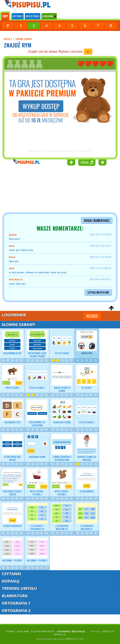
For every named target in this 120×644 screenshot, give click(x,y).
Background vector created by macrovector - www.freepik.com (60, 151)
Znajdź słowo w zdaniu (62, 379)
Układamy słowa (37, 446)
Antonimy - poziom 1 (12, 550)
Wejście (92, 316)
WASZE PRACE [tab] (33, 16)
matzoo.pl (108, 631)
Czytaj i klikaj (62, 343)
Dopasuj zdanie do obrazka (87, 448)
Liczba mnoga (87, 481)
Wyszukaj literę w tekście (12, 482)
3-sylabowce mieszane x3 (87, 517)
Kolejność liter (12, 412)
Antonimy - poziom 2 (37, 550)
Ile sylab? (87, 377)
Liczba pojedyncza (12, 515)
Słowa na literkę (62, 412)
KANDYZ (69, 639)
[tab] (5, 16)
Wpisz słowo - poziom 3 (62, 482)
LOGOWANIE (49, 16)
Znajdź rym (87, 343)
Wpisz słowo (12, 377)
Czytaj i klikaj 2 (37, 377)
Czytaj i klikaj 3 (87, 412)
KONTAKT (10, 631)
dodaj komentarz (97, 220)
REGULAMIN (23, 631)
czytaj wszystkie (98, 292)
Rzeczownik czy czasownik (37, 413)
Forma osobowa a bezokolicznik (62, 448)
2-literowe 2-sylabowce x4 (37, 517)
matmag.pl (60, 635)
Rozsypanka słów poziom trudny (37, 344)
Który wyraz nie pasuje (12, 448)
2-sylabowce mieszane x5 (62, 517)
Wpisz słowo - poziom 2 (37, 482)
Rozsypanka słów (12, 343)
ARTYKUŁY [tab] (18, 16)
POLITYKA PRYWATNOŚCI (43, 631)
